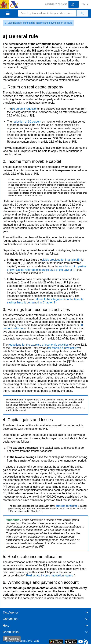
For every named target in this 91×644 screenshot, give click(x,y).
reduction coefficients (67, 506)
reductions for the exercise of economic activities (39, 345)
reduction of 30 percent (27, 122)
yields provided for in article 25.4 (62, 260)
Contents (12, 639)
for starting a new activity (63, 348)
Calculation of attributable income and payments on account (38, 23)
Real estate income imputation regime (50, 575)
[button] (85, 4)
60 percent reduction (25, 109)
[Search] (47, 13)
